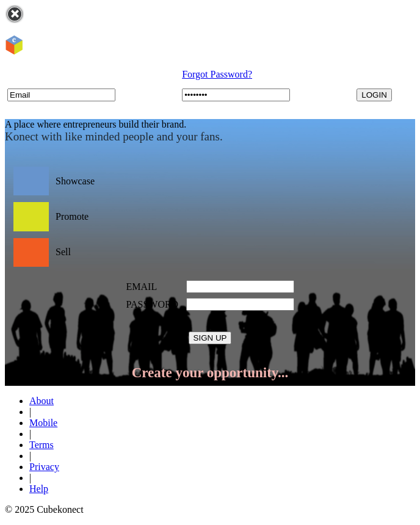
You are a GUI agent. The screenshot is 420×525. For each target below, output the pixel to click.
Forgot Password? (217, 74)
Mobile (43, 423)
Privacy (44, 467)
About (42, 401)
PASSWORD (153, 304)
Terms (42, 445)
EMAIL (142, 287)
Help (39, 489)
